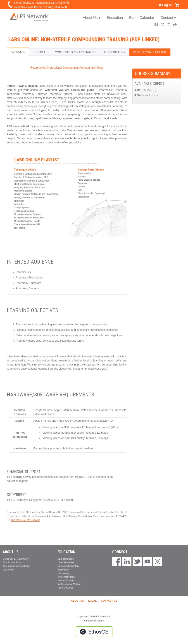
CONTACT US (109, 601)
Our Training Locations (16, 566)
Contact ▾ (168, 18)
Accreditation (114, 52)
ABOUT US (77, 601)
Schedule (40, 52)
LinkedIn (169, 25)
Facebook (157, 25)
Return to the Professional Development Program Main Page (67, 68)
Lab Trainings (66, 559)
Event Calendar (142, 18)
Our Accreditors (12, 562)
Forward (175, 25)
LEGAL (92, 601)
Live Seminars (66, 562)
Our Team (8, 570)
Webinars (63, 570)
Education (115, 18)
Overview (18, 52)
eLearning (63, 573)
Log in (167, 5)
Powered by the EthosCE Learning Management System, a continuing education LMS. (94, 632)
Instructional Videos (69, 584)
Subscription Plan (68, 566)
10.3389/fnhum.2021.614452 (26, 520)
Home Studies (66, 580)
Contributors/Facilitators (76, 52)
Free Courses (65, 588)
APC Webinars (66, 577)
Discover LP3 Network (16, 559)
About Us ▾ (92, 18)
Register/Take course (150, 52)
